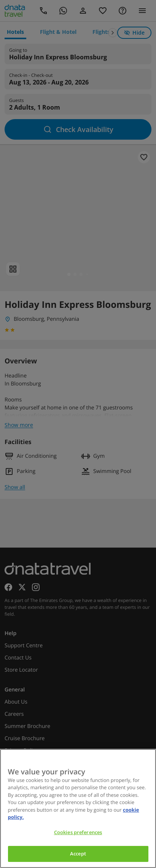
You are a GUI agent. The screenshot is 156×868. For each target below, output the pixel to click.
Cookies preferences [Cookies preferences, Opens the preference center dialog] (78, 832)
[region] (78, 808)
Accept (78, 854)
